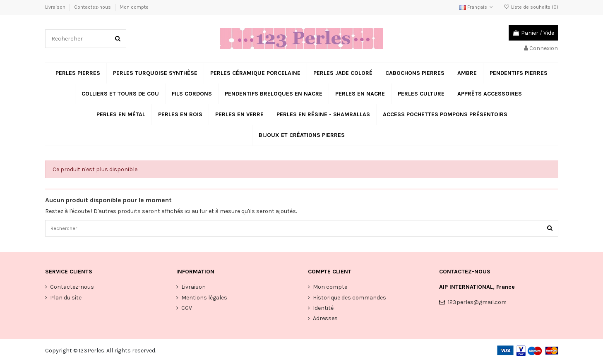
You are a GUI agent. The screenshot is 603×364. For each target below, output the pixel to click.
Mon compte (134, 7)
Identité (323, 310)
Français (477, 7)
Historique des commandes (350, 299)
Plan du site (66, 299)
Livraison (56, 7)
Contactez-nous (93, 7)
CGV (187, 310)
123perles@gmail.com (477, 304)
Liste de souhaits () (531, 7)
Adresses (325, 320)
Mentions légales (204, 299)
